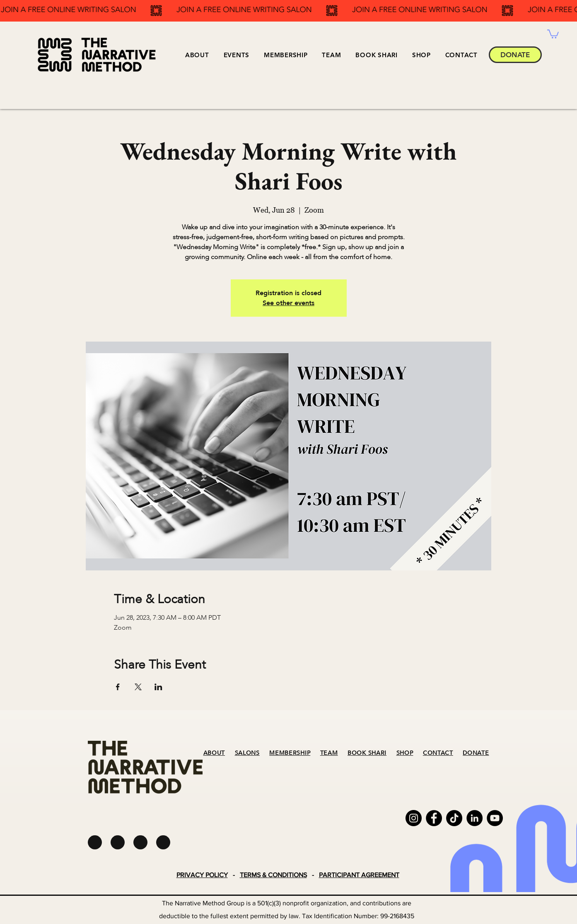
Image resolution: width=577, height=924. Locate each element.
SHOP (405, 753)
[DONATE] (515, 55)
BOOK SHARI (367, 753)
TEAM (329, 753)
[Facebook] (434, 818)
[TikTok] (454, 818)
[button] (236, 55)
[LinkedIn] (474, 818)
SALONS (247, 753)
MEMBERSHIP (290, 753)
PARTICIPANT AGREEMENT (359, 875)
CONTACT (438, 753)
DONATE (476, 753)
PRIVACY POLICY (202, 875)
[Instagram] (414, 818)
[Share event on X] (138, 687)
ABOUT (214, 753)
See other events (288, 303)
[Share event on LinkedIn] (158, 687)
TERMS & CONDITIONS (273, 875)
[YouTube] (495, 818)
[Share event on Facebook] (118, 687)
